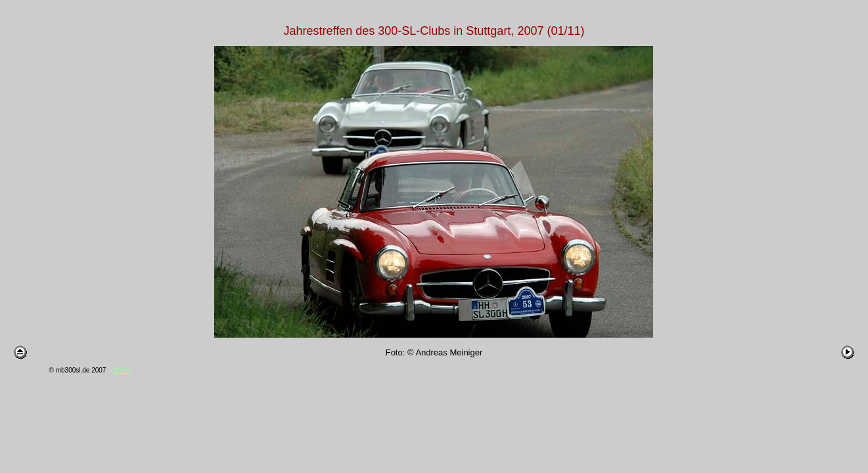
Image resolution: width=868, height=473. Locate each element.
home (122, 370)
